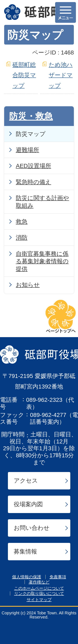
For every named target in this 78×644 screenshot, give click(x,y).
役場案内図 (28, 504)
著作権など (39, 582)
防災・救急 (31, 116)
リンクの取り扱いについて (39, 593)
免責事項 (58, 577)
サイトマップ (39, 600)
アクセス (26, 481)
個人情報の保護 (27, 577)
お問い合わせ (32, 528)
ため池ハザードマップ (61, 75)
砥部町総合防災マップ (24, 75)
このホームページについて (39, 588)
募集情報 (25, 551)
